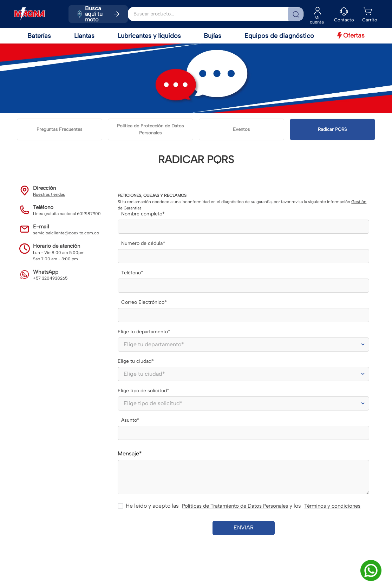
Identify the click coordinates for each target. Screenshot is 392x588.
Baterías (39, 36)
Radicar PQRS (332, 129)
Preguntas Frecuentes (59, 129)
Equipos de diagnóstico (279, 36)
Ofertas (351, 35)
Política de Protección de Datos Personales (150, 129)
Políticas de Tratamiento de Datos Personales (235, 506)
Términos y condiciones (332, 506)
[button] (344, 14)
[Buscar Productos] (295, 14)
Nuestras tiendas (49, 194)
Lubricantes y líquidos (149, 36)
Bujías (213, 36)
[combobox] (216, 14)
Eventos (241, 129)
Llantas (84, 36)
